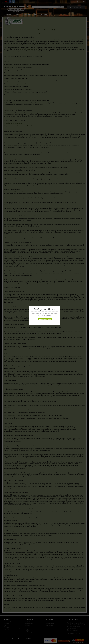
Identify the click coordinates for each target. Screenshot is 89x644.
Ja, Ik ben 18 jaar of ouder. (45, 319)
